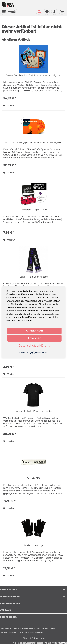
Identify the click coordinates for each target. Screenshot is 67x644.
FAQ (25, 638)
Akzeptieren (34, 331)
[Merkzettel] (47, 12)
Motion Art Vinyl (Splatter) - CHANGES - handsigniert (33, 142)
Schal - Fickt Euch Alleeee (34, 277)
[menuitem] (9, 12)
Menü (9, 11)
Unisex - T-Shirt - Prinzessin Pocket (34, 411)
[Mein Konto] (54, 12)
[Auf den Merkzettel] (9, 106)
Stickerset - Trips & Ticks (34, 210)
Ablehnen (34, 338)
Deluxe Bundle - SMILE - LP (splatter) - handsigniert (34, 75)
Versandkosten (43, 629)
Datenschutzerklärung (34, 346)
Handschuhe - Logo (33, 545)
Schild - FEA (33, 478)
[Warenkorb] (62, 12)
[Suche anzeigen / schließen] (39, 12)
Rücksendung (37, 638)
